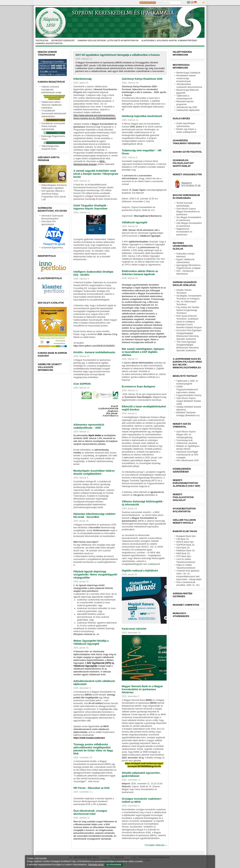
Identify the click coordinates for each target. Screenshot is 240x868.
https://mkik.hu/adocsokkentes (89, 738)
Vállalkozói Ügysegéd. (150, 236)
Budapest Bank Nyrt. (186, 536)
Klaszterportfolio (50, 278)
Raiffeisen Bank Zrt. (186, 551)
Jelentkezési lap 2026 (187, 107)
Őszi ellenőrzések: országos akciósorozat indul (90, 812)
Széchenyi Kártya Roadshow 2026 (142, 79)
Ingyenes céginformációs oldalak (183, 246)
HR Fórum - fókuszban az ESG (91, 788)
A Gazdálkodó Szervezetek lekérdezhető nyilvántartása (54, 114)
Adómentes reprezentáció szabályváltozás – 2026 (89, 426)
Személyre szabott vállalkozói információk (50, 367)
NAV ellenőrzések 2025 (188, 460)
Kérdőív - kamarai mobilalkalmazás (94, 352)
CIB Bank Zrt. (183, 539)
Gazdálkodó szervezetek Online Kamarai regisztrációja (53, 126)
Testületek (42, 40)
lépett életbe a (96, 435)
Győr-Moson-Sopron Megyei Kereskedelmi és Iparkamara (188, 212)
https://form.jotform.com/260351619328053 (94, 346)
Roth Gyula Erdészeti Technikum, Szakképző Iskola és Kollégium (187, 319)
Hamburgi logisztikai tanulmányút (142, 116)
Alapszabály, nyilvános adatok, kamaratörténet (169, 40)
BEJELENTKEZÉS (148, 3)
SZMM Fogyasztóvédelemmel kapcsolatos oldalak (187, 390)
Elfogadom (114, 865)
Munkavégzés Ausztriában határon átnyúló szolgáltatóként (94, 472)
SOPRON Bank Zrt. (186, 545)
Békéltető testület (185, 376)
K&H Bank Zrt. (183, 548)
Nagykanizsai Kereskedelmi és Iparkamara (184, 232)
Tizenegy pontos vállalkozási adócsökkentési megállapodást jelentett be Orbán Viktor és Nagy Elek (93, 749)
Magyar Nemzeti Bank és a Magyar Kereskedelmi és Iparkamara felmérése (142, 689)
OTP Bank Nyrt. (184, 556)
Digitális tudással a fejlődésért (140, 571)
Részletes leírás (96, 865)
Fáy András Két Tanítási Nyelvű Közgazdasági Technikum (188, 310)
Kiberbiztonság (82, 79)
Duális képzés (181, 119)
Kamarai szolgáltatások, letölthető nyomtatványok (108, 40)
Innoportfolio (47, 256)
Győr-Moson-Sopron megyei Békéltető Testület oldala (189, 401)
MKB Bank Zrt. (183, 553)
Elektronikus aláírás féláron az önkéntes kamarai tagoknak (140, 273)
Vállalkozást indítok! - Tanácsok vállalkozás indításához (52, 105)
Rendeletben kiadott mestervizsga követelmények (186, 78)
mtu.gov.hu (139, 495)
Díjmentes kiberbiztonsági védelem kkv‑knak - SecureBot (94, 515)
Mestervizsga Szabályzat (188, 73)
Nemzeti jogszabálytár (187, 175)
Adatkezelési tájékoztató (188, 110)
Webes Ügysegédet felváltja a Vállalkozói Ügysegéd (91, 642)
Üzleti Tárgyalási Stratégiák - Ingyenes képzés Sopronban (91, 207)
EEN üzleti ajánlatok (51, 303)
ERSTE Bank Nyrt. (185, 542)
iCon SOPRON (82, 384)
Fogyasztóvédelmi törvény (189, 395)
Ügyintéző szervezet (63, 40)
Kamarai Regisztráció (51, 82)
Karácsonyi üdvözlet (134, 629)
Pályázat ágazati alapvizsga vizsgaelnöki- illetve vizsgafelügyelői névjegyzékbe (95, 575)
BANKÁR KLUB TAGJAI (185, 531)
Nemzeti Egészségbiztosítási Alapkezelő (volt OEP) (186, 483)
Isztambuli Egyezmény (52, 248)
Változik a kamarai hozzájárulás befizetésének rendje (51, 90)
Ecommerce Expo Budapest (138, 386)
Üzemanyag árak (184, 440)
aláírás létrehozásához (142, 363)
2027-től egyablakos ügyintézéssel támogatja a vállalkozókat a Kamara (117, 55)
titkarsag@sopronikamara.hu (148, 216)
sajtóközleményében (138, 242)
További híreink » (156, 845)
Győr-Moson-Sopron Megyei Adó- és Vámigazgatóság (186, 435)
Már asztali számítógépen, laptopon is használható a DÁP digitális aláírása (143, 352)
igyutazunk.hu (157, 492)
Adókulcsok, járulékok (187, 443)
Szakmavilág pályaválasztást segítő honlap (183, 163)
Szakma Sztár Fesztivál (187, 152)
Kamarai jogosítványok (49, 43)
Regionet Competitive (186, 605)
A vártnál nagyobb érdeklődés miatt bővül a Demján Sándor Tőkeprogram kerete (96, 174)
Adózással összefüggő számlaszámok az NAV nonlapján (187, 455)
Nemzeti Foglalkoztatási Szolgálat (183, 497)
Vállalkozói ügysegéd (135, 222)
